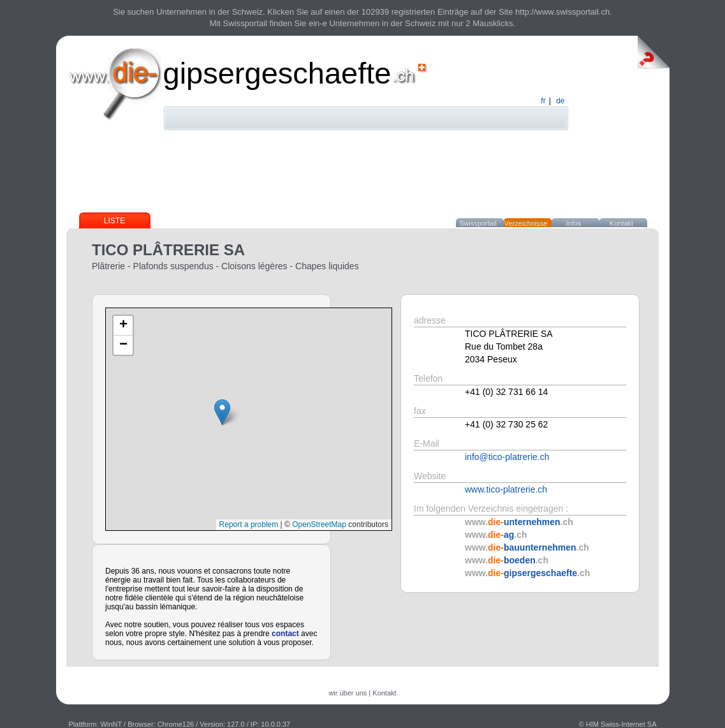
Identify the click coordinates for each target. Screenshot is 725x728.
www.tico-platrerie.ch (506, 489)
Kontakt (621, 223)
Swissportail (478, 223)
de (560, 101)
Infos (574, 223)
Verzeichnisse (526, 223)
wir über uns (348, 693)
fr (543, 101)
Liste (114, 221)
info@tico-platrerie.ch (507, 457)
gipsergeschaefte (277, 73)
